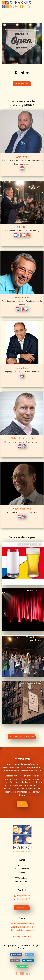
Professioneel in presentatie (22, 924)
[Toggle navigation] (40, 4)
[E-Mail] (15, 961)
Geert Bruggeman (22, 509)
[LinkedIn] (28, 961)
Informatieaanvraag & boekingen (22, 736)
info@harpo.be (23, 896)
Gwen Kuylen (22, 157)
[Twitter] (29, 955)
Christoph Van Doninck (22, 438)
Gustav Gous (22, 368)
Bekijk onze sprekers (22, 83)
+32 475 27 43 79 (22, 899)
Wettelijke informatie (22, 937)
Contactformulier (22, 908)
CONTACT (22, 804)
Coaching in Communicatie (22, 930)
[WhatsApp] (22, 967)
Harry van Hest (22, 297)
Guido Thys (22, 227)
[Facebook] (16, 955)
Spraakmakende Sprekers (22, 927)
